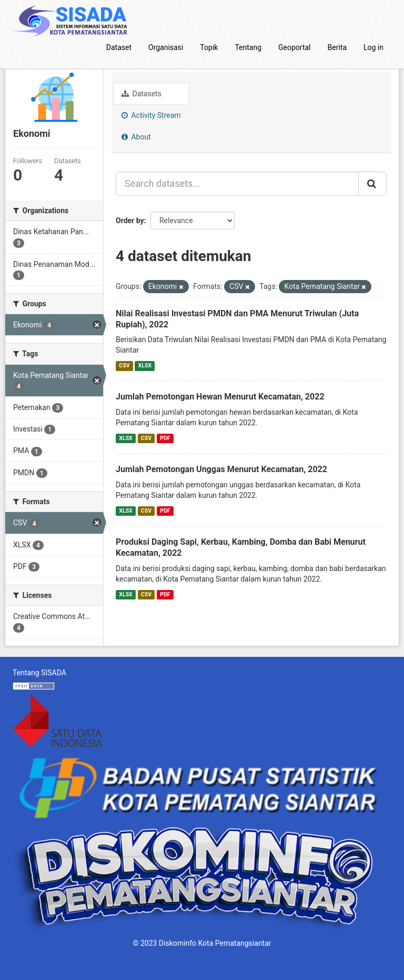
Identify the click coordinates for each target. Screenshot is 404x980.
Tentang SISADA (39, 673)
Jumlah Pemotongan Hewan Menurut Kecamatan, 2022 (220, 397)
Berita (337, 47)
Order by (130, 221)
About (136, 137)
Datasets (142, 94)
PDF (165, 438)
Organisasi (166, 47)
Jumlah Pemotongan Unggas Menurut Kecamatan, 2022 (221, 469)
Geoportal (294, 47)
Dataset (119, 47)
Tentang (248, 47)
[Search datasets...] (237, 184)
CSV (124, 366)
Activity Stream (151, 115)
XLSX (145, 366)
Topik (209, 47)
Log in (373, 47)
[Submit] (372, 184)
